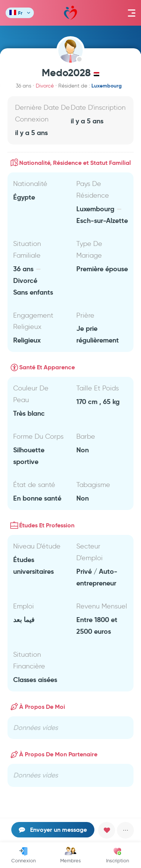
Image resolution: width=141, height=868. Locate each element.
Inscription (117, 855)
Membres (70, 855)
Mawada (70, 13)
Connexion (23, 855)
